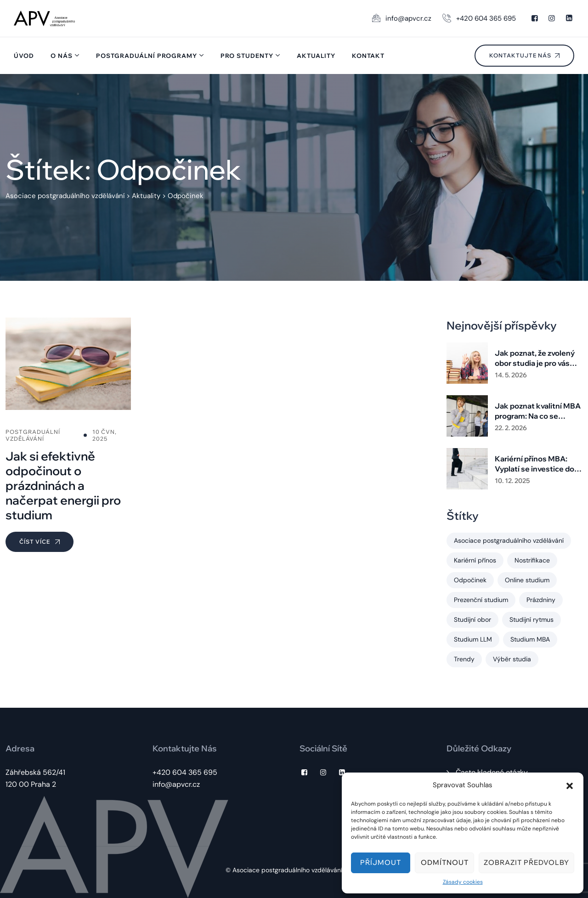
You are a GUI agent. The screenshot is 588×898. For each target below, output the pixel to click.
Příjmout (381, 862)
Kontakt (368, 56)
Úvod (24, 56)
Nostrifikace (532, 560)
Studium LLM (473, 639)
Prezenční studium (481, 600)
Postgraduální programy (147, 56)
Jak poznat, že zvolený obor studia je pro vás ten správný (535, 358)
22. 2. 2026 (511, 428)
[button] (570, 785)
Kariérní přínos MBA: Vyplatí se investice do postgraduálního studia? (538, 464)
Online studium (527, 580)
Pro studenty (247, 56)
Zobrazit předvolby (526, 862)
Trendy (464, 659)
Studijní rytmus (531, 620)
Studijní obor (472, 620)
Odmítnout (445, 862)
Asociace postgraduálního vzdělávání (509, 540)
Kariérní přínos (475, 560)
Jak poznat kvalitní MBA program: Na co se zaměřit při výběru (538, 411)
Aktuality (316, 56)
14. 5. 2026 (511, 375)
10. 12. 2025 (512, 481)
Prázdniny (541, 600)
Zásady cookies (463, 882)
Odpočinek (470, 580)
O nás (62, 56)
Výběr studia (512, 659)
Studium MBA (530, 639)
